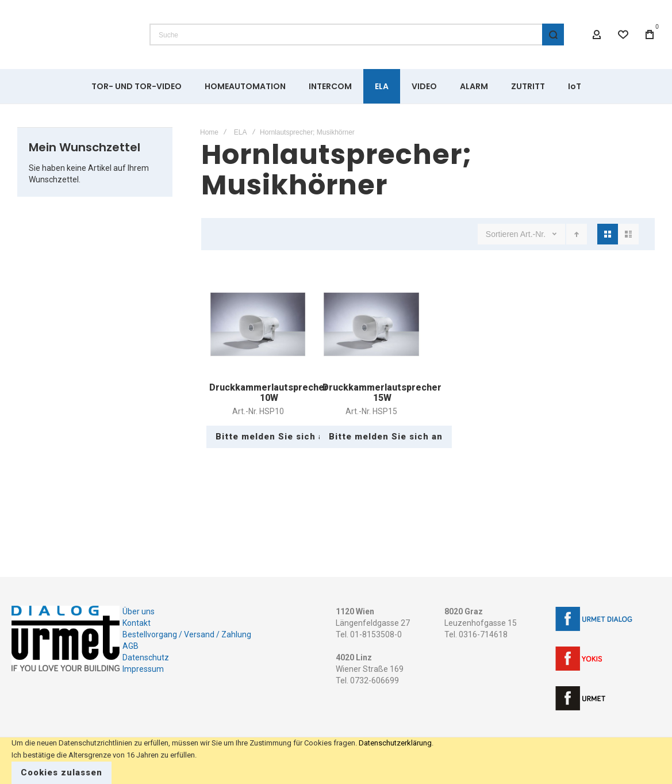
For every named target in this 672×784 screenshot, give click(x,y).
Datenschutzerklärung (395, 743)
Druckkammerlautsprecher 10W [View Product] (258, 324)
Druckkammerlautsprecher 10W (269, 393)
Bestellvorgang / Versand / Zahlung (187, 634)
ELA (241, 132)
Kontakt (137, 623)
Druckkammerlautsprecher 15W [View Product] (371, 324)
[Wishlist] (623, 35)
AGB (130, 646)
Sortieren (502, 234)
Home (209, 132)
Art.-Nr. (534, 234)
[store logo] (72, 35)
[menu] (336, 86)
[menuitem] (137, 86)
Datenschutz (146, 657)
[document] (336, 761)
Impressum (143, 669)
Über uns (139, 611)
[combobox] (357, 35)
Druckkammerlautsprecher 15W (382, 393)
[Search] (553, 35)
